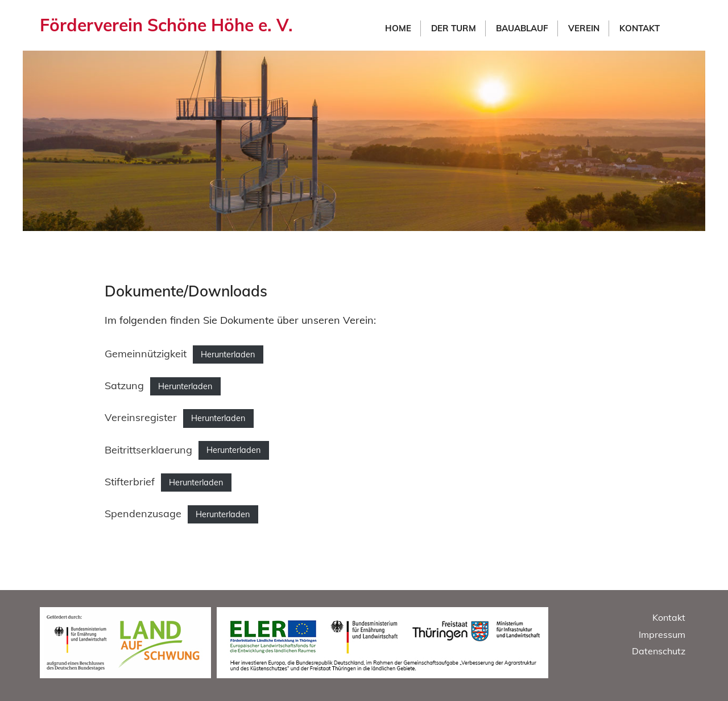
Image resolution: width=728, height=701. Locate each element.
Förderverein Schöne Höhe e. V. (166, 25)
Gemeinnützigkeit (146, 354)
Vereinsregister (141, 417)
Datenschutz (659, 651)
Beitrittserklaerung (148, 450)
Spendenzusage (143, 514)
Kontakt (669, 617)
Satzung (124, 385)
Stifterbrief (130, 482)
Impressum (662, 634)
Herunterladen (228, 354)
